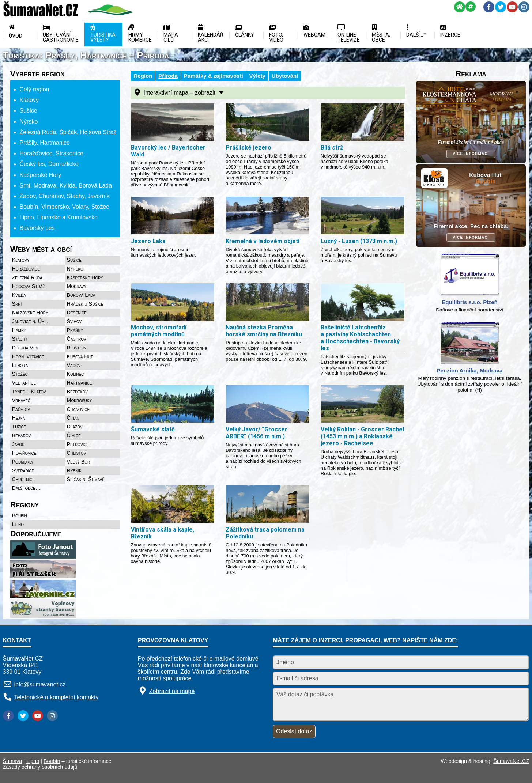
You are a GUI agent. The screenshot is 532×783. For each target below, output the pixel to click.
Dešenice (77, 313)
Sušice (74, 260)
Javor (18, 444)
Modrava (77, 286)
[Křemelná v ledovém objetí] (268, 216)
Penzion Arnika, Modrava (469, 370)
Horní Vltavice (28, 356)
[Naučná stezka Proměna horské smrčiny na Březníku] (268, 303)
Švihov (74, 321)
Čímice (74, 435)
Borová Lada (81, 295)
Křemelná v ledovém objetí (263, 241)
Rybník (74, 470)
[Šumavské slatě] (173, 404)
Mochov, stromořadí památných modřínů (159, 331)
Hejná (19, 418)
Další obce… (27, 488)
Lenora (20, 365)
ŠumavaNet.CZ (511, 761)
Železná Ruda (27, 277)
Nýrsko (75, 269)
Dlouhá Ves (25, 348)
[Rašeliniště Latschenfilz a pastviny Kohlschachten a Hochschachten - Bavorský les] (363, 303)
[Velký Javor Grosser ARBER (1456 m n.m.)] (268, 404)
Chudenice (24, 479)
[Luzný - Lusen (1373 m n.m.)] (363, 216)
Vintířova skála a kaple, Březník (163, 533)
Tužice (19, 427)
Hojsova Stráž (29, 286)
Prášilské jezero (248, 147)
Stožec (20, 374)
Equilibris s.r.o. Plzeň (470, 302)
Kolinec (76, 374)
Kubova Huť (80, 356)
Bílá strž (332, 147)
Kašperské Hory (85, 277)
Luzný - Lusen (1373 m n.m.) (359, 241)
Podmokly (23, 462)
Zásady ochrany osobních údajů (40, 767)
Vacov (74, 365)
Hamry (19, 330)
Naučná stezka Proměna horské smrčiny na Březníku (264, 331)
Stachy (20, 339)
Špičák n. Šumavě (86, 479)
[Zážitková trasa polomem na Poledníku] (268, 505)
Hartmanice (80, 383)
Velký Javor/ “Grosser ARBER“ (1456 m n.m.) (256, 433)
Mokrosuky (80, 400)
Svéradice (23, 470)
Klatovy (21, 260)
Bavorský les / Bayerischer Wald (168, 151)
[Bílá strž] (363, 123)
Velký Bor (79, 462)
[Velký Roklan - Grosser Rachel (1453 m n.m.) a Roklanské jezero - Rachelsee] (363, 404)
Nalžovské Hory (30, 313)
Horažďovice (26, 269)
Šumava (13, 761)
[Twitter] (501, 7)
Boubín (20, 515)
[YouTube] (512, 7)
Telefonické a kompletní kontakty (56, 697)
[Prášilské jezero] (268, 123)
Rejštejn (77, 348)
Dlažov (75, 427)
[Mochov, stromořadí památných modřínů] (173, 303)
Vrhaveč (21, 400)
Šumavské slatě (153, 429)
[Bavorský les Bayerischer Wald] (173, 123)
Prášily (75, 330)
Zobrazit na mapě (172, 691)
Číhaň (73, 418)
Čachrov (77, 339)
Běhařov (22, 435)
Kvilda (19, 295)
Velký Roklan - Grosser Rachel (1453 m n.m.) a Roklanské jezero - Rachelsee (362, 436)
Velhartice (24, 383)
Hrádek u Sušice (85, 304)
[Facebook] (489, 7)
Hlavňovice (24, 453)
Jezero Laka (148, 241)
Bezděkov (77, 391)
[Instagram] (524, 7)
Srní (17, 304)
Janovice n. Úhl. (30, 321)
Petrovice (78, 444)
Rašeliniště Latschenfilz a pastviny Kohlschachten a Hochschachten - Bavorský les (360, 338)
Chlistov (77, 453)
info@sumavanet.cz (40, 684)
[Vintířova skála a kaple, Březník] (173, 505)
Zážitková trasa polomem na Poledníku (265, 533)
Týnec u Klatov (29, 391)
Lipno (18, 524)
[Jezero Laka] (173, 216)
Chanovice (78, 409)
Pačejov (21, 409)
